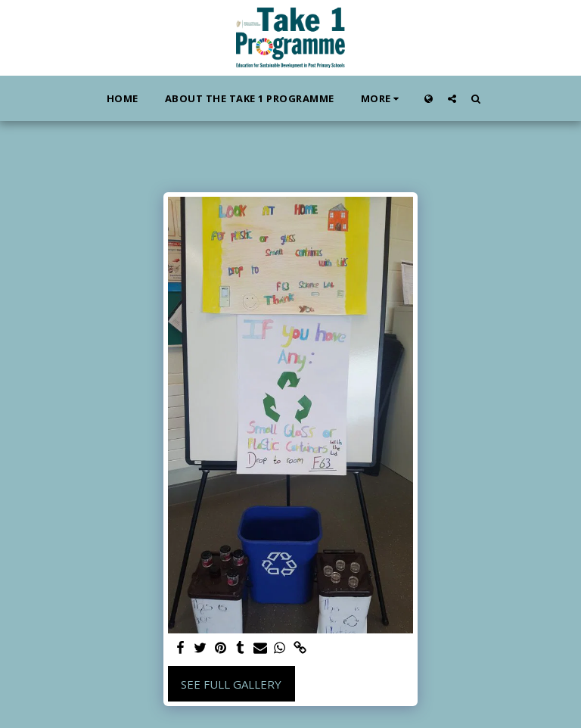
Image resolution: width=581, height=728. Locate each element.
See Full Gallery (231, 684)
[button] (452, 98)
